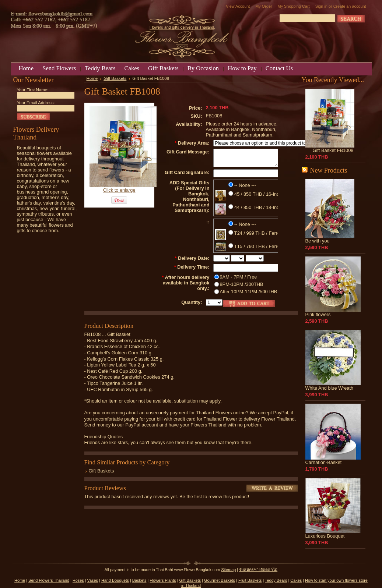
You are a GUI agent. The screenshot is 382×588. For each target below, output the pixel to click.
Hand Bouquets (115, 580)
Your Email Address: (36, 103)
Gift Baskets (115, 78)
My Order (264, 6)
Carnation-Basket (324, 462)
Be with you (318, 241)
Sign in (321, 6)
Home (92, 78)
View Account (238, 6)
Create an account (350, 6)
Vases (93, 580)
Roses (78, 580)
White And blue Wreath (330, 388)
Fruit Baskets (250, 580)
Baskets (139, 580)
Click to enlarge (119, 190)
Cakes (296, 580)
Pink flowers (318, 314)
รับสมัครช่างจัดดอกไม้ (258, 570)
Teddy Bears (276, 580)
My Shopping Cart (294, 6)
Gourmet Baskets (220, 580)
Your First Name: (33, 90)
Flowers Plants (163, 580)
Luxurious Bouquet (325, 536)
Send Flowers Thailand (49, 580)
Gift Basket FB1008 (333, 150)
